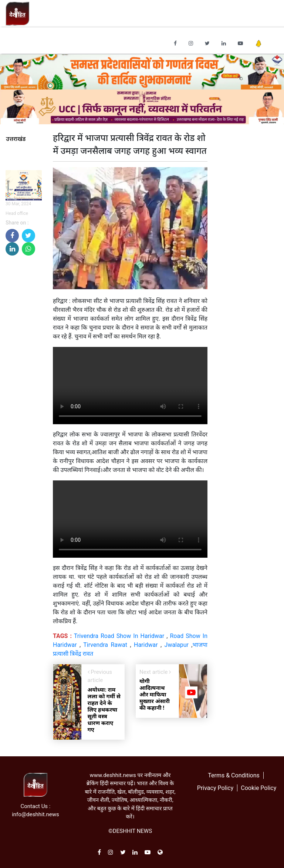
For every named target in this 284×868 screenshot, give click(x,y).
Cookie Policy (258, 788)
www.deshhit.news (113, 775)
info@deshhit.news (35, 814)
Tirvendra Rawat (105, 645)
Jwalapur (177, 645)
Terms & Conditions (234, 775)
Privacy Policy (215, 788)
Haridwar (146, 645)
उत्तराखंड (16, 139)
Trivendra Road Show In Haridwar (119, 636)
